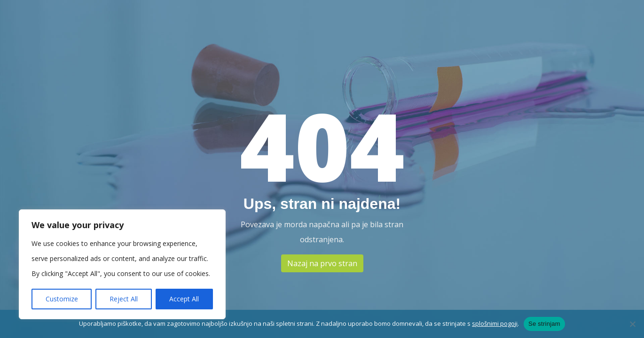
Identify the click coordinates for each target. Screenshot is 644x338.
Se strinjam (544, 324)
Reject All (124, 299)
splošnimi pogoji (495, 323)
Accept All (184, 299)
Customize (62, 299)
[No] (632, 324)
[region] (122, 264)
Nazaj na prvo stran (322, 263)
